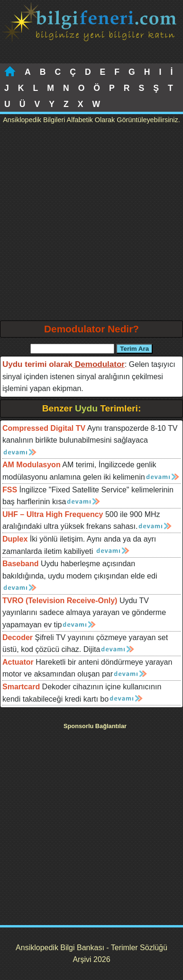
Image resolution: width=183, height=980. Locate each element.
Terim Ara (134, 349)
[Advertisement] (91, 224)
